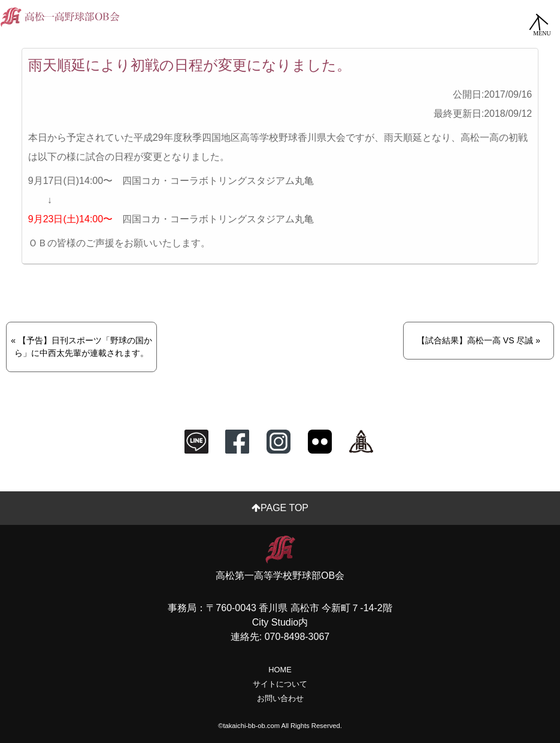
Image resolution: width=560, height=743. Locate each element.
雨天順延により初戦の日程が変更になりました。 (190, 65)
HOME (280, 670)
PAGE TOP (280, 508)
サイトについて (280, 684)
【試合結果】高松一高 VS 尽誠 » (479, 340)
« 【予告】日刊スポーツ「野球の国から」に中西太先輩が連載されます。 (81, 347)
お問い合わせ (280, 698)
